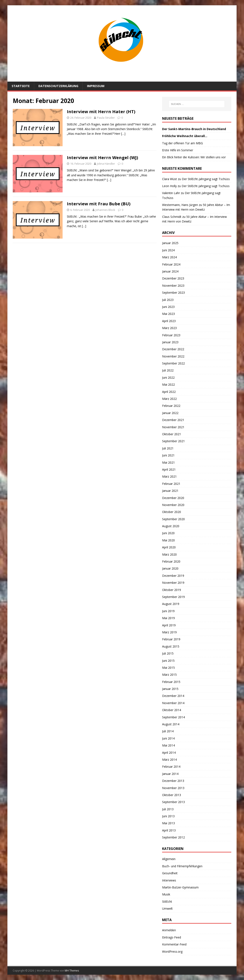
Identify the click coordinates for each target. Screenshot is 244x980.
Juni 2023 (168, 307)
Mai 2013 (168, 823)
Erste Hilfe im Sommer (178, 150)
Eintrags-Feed (172, 937)
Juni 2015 (168, 661)
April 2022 (169, 392)
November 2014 (173, 703)
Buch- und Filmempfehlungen (182, 866)
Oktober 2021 (172, 434)
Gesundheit (170, 873)
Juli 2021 (168, 448)
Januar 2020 (170, 568)
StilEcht (167, 901)
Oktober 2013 (172, 795)
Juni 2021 (168, 455)
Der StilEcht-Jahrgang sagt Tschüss (206, 179)
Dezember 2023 (173, 278)
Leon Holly (169, 186)
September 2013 (173, 802)
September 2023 (173, 293)
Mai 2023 (168, 314)
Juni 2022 (168, 377)
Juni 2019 (168, 611)
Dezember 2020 (173, 498)
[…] (123, 134)
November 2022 (173, 356)
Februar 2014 (171, 767)
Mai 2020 (168, 540)
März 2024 (169, 257)
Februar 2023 (171, 335)
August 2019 (171, 604)
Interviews (169, 880)
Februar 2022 (171, 406)
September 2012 (173, 837)
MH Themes (72, 971)
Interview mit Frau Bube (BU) (99, 204)
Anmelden (169, 930)
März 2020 (169, 554)
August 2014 (171, 724)
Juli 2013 (168, 809)
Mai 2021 (168, 462)
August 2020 (171, 526)
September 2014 (173, 717)
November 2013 (173, 788)
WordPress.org (172, 952)
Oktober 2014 (172, 710)
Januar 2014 (170, 774)
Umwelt (167, 908)
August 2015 (171, 646)
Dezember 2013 (173, 781)
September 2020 (173, 519)
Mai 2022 (168, 384)
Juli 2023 (168, 300)
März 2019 (169, 632)
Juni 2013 (168, 816)
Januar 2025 (170, 243)
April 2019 (169, 625)
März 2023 (169, 328)
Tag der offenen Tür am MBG (182, 143)
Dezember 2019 (173, 576)
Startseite (21, 86)
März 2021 (169, 476)
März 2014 (169, 760)
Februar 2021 (171, 484)
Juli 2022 (168, 370)
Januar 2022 (170, 413)
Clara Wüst (170, 179)
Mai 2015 (168, 668)
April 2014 (169, 753)
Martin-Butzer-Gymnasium (180, 887)
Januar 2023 (170, 342)
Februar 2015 (171, 682)
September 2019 (173, 597)
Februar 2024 (171, 264)
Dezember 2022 (173, 349)
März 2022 (169, 399)
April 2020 (169, 547)
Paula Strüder (106, 118)
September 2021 (173, 441)
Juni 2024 (168, 250)
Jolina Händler (106, 164)
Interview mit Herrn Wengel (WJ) (102, 158)
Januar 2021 (170, 491)
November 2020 (173, 505)
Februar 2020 (171, 561)
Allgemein (169, 859)
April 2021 (169, 469)
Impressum (96, 86)
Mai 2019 (168, 618)
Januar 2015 (170, 689)
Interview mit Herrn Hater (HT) (101, 112)
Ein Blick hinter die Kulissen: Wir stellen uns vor (194, 157)
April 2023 (169, 321)
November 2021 (173, 427)
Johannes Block (105, 210)
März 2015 (169, 675)
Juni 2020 (168, 533)
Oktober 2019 (172, 590)
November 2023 (173, 286)
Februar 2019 (171, 639)
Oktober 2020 (172, 512)
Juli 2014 (168, 731)
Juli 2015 (168, 653)
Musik (166, 894)
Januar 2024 (170, 271)
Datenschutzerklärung (58, 86)
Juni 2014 (168, 738)
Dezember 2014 (173, 696)
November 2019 (173, 583)
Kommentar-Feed (174, 944)
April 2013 (169, 830)
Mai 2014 (168, 745)
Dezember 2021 (173, 420)
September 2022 (173, 363)
